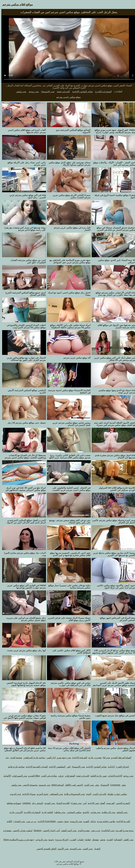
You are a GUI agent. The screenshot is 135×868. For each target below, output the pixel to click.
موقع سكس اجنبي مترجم (67, 97)
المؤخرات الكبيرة (102, 91)
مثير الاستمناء (46, 91)
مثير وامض (20, 91)
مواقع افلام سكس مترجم (16, 4)
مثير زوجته (32, 91)
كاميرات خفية (62, 91)
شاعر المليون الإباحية (81, 91)
